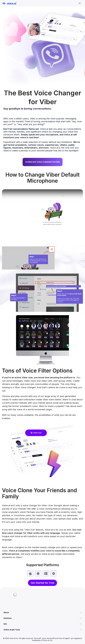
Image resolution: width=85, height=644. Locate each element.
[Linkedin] (12, 601)
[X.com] (8, 601)
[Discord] (4, 601)
